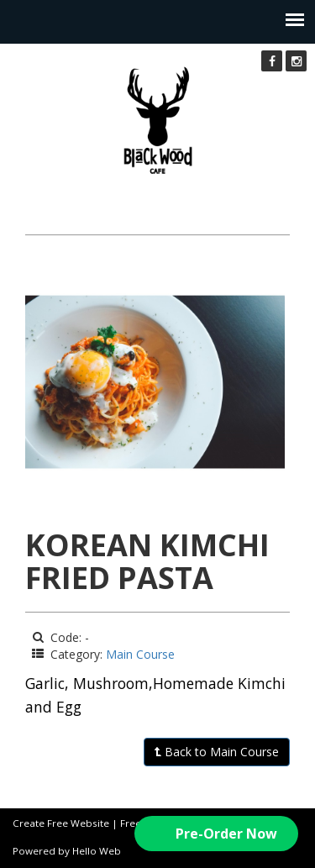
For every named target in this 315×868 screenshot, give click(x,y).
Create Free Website (61, 823)
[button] (216, 834)
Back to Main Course (217, 752)
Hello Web (97, 851)
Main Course (140, 654)
